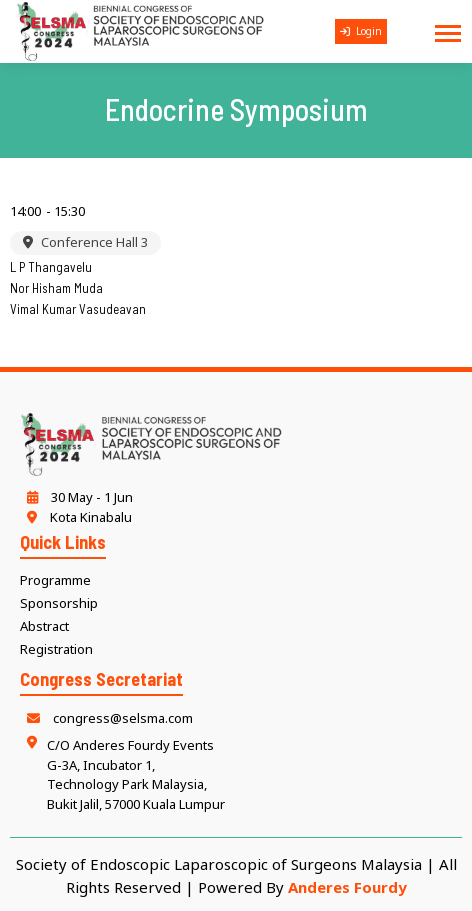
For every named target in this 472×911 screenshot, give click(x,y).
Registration (56, 649)
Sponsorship (59, 603)
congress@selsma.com (106, 718)
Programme (55, 580)
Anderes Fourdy (347, 887)
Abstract (44, 626)
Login (361, 31)
